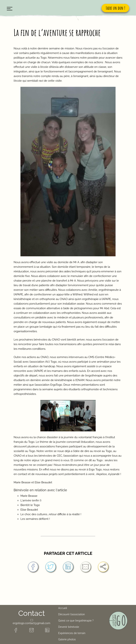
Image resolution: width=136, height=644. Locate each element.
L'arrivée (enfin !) (31, 500)
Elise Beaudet (29, 510)
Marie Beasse (29, 496)
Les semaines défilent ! (35, 519)
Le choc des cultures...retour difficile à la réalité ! (51, 514)
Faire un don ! (115, 8)
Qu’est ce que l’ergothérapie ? (76, 621)
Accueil (63, 608)
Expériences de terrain (72, 633)
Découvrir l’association (72, 614)
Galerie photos (67, 639)
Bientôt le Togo (30, 505)
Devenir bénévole (69, 627)
